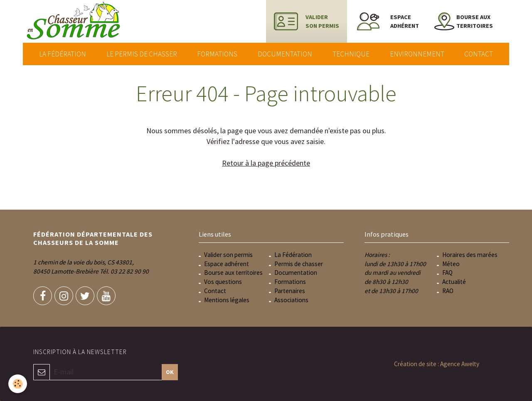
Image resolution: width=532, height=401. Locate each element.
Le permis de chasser (142, 54)
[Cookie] (18, 384)
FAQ (447, 273)
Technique (351, 54)
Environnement (417, 54)
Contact (479, 54)
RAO (448, 291)
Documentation (285, 54)
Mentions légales (227, 300)
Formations (217, 54)
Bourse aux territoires (233, 273)
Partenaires (290, 291)
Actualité (454, 282)
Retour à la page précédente (266, 163)
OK (170, 372)
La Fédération (63, 54)
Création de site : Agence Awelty (437, 364)
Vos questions (223, 282)
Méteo (451, 264)
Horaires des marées (470, 255)
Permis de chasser (299, 264)
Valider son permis (228, 255)
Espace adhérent (227, 264)
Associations (291, 300)
